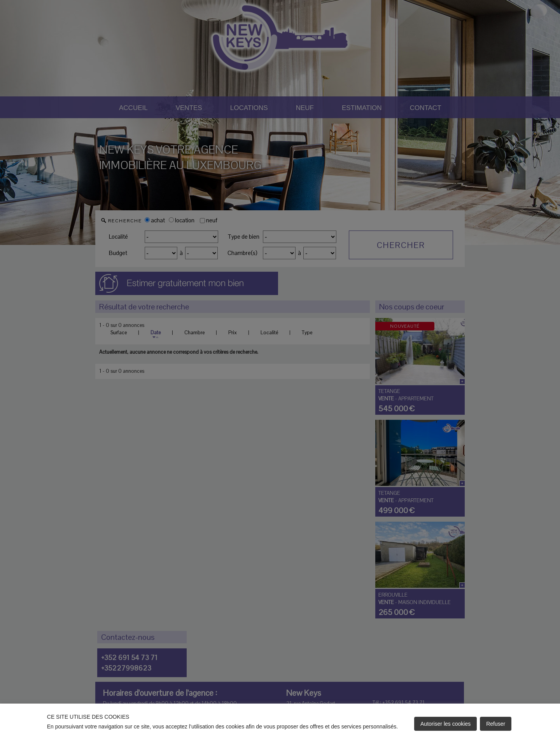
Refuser (496, 724)
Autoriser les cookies (445, 724)
